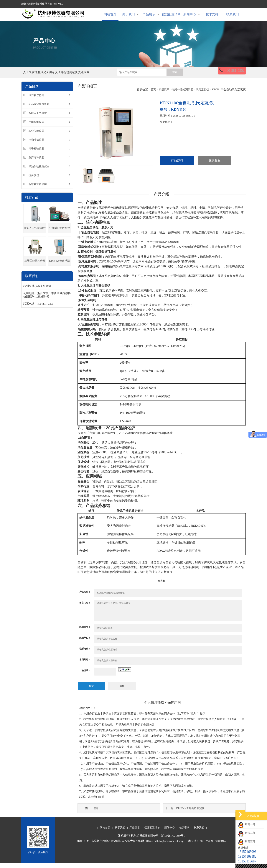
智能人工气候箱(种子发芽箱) (35, 235)
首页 (153, 95)
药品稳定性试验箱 (39, 109)
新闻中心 (192, 17)
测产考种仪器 (36, 163)
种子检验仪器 (36, 154)
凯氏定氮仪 (202, 95)
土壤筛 (95, 813)
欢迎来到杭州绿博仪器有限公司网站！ (43, 4)
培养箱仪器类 (36, 100)
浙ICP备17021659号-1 (173, 840)
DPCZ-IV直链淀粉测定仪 (190, 813)
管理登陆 (221, 846)
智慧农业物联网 (38, 189)
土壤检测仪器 (36, 127)
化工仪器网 (207, 846)
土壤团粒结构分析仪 (35, 268)
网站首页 (110, 17)
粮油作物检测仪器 (39, 172)
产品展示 (151, 17)
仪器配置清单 (171, 17)
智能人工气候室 (38, 118)
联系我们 (233, 17)
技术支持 (212, 17)
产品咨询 (177, 166)
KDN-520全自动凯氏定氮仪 (60, 268)
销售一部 (247, 824)
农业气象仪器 (36, 136)
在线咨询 (184, 832)
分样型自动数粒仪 (60, 233)
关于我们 (131, 17)
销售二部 (247, 833)
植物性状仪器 (36, 145)
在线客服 (215, 166)
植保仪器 (34, 181)
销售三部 (247, 841)
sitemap (179, 846)
